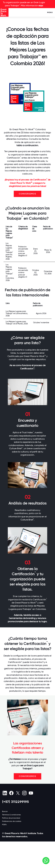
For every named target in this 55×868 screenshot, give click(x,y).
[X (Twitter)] (18, 793)
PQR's (4, 825)
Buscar (5, 811)
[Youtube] (31, 793)
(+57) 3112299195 (16, 802)
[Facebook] (11, 793)
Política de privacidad (11, 818)
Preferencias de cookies (12, 821)
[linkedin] (5, 793)
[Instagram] (24, 793)
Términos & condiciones (11, 815)
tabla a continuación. (27, 145)
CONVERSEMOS (27, 194)
